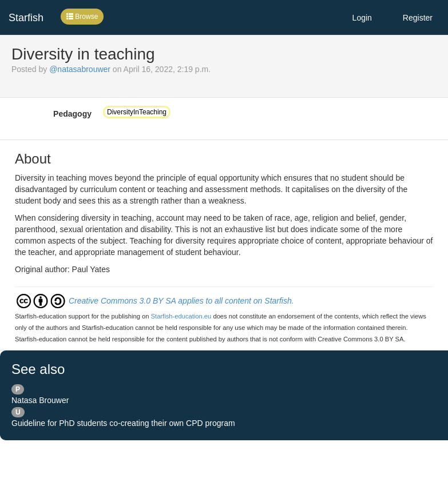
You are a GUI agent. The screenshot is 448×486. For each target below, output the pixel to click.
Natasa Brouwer (40, 400)
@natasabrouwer (80, 69)
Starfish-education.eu (181, 316)
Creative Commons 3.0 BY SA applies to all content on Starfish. (181, 301)
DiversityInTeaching (137, 112)
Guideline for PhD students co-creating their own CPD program (123, 423)
